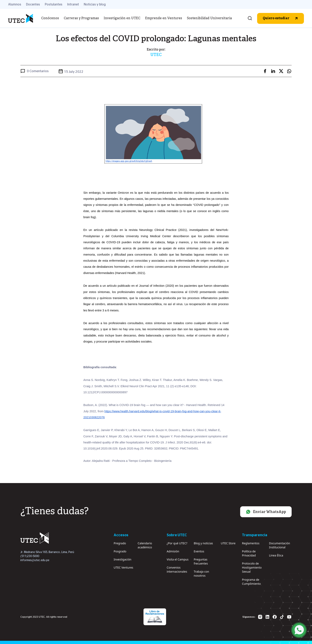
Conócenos (50, 18)
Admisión (173, 551)
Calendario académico (145, 545)
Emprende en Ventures (164, 18)
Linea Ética (276, 555)
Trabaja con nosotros (201, 574)
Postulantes (54, 4)
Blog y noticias (203, 543)
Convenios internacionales (177, 569)
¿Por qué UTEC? (177, 543)
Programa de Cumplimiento (251, 582)
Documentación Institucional (280, 545)
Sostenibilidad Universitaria (209, 18)
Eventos (199, 551)
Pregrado (120, 543)
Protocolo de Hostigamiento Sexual (252, 567)
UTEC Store (228, 543)
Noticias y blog (95, 4)
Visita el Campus (178, 559)
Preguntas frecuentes (201, 561)
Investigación (122, 559)
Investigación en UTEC (122, 18)
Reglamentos (251, 543)
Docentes (33, 4)
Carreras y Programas (81, 18)
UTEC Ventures (123, 567)
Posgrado (120, 551)
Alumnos (15, 4)
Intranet (73, 4)
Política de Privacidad (249, 553)
